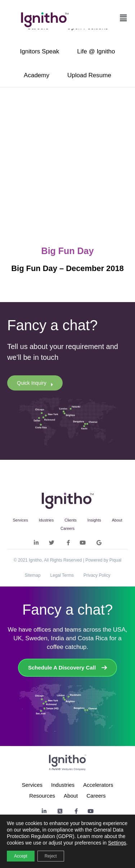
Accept (21, 856)
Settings (117, 843)
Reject (51, 856)
